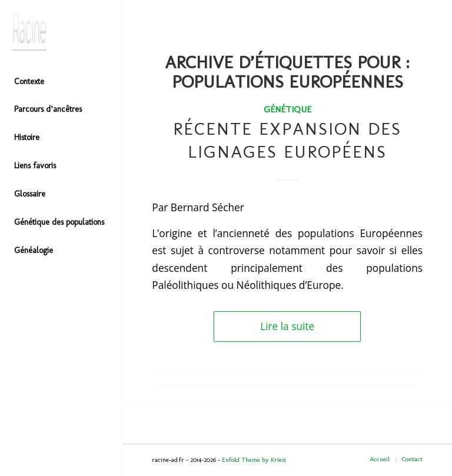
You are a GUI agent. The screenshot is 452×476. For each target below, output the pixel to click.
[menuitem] (61, 82)
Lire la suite (287, 326)
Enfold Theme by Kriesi (254, 460)
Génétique (288, 109)
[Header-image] (61, 31)
